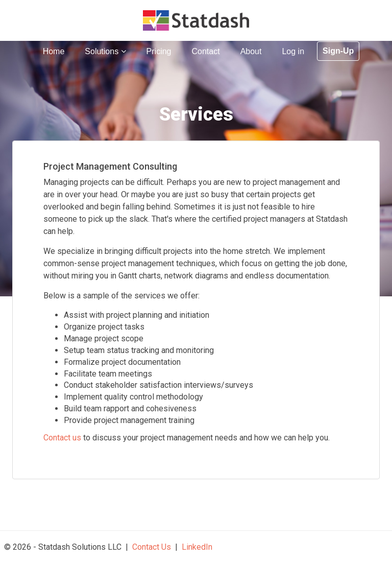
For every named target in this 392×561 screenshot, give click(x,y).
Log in (293, 51)
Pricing (159, 51)
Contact (205, 51)
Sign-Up (338, 51)
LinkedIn (197, 547)
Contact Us (152, 547)
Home (54, 51)
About (251, 51)
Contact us (62, 438)
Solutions (105, 51)
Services (196, 114)
